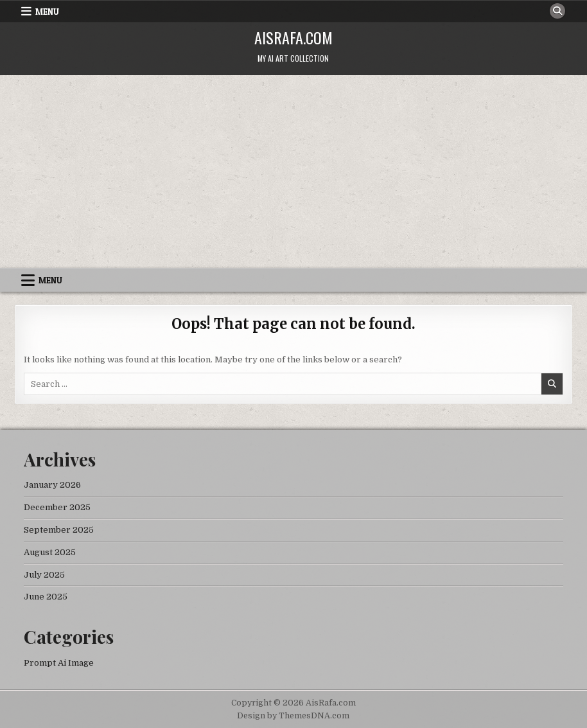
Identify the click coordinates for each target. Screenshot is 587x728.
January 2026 (52, 485)
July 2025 (44, 575)
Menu (47, 12)
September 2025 (59, 530)
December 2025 (57, 507)
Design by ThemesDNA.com (293, 716)
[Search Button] (557, 11)
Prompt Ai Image (59, 663)
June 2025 (46, 597)
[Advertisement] (293, 172)
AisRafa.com (293, 37)
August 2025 (50, 552)
